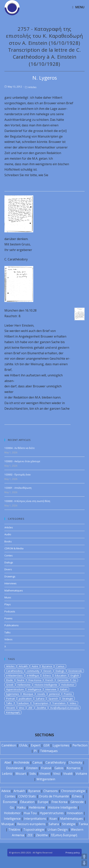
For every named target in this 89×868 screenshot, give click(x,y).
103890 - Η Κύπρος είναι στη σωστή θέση (27, 501)
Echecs (47, 675)
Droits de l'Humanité (54, 796)
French (49, 680)
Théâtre (14, 830)
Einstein (32, 768)
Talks (7, 632)
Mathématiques (72, 819)
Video (73, 703)
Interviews (10, 583)
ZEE (30, 708)
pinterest (54, 694)
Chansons (51, 791)
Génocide (77, 802)
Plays (8, 604)
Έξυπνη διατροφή (64, 835)
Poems (8, 618)
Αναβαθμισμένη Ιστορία (64, 708)
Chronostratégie (73, 791)
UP (84, 856)
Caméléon (9, 745)
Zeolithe (41, 708)
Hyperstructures (52, 813)
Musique (28, 694)
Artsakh (23, 666)
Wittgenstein (46, 779)
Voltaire (81, 774)
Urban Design (58, 830)
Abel (8, 762)
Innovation (75, 813)
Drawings (10, 576)
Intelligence (35, 689)
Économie (10, 802)
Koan (53, 819)
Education (61, 675)
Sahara (40, 699)
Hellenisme (24, 685)
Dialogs (9, 562)
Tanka (83, 824)
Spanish (53, 699)
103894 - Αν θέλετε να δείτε (20, 448)
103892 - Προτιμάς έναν (17, 475)
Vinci (22, 708)
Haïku (21, 807)
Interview (51, 689)
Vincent (10, 708)
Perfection (80, 745)
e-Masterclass (14, 675)
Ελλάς (23, 745)
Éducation (27, 802)
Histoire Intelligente (46, 685)
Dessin (47, 671)
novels (41, 694)
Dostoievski (75, 671)
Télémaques (49, 751)
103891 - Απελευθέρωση (18, 488)
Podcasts (10, 611)
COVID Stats (27, 796)
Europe (43, 802)
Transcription (41, 703)
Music (8, 597)
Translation (59, 703)
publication (25, 699)
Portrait (10, 699)
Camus (60, 666)
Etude (10, 680)
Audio (8, 534)
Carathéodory (56, 762)
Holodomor (68, 685)
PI (35, 751)
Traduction (23, 703)
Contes (9, 555)
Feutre (21, 680)
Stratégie (69, 824)
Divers (8, 569)
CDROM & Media (14, 548)
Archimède (22, 762)
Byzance (47, 666)
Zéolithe (42, 835)
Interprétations (35, 819)
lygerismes (13, 694)
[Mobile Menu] (78, 7)
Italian (64, 689)
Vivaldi (68, 774)
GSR (47, 745)
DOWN (84, 863)
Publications (12, 625)
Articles (32, 87)
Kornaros (74, 768)
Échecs (77, 796)
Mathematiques (14, 590)
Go (74, 680)
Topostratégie (34, 830)
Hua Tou (30, 813)
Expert (36, 745)
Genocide (63, 680)
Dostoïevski (15, 768)
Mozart (21, 774)
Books (8, 541)
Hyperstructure (15, 689)
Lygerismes (61, 745)
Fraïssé (46, 768)
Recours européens (31, 824)
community (33, 671)
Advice (6, 791)
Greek (10, 685)
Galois (59, 768)
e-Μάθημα (33, 675)
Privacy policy (73, 853)
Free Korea (35, 680)
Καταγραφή (13, 712)
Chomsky (75, 762)
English (75, 675)
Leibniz (7, 774)
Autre (35, 666)
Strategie (67, 699)
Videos (8, 639)
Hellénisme (37, 807)
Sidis (33, 774)
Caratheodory (14, 671)
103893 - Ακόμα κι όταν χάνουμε (22, 461)
